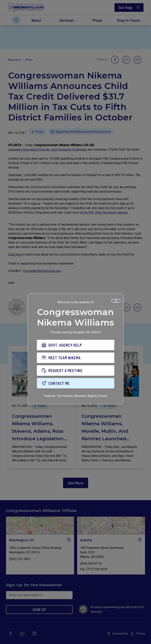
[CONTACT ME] (76, 383)
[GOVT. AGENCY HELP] (76, 345)
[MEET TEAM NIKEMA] (76, 358)
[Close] (116, 301)
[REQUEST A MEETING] (76, 371)
